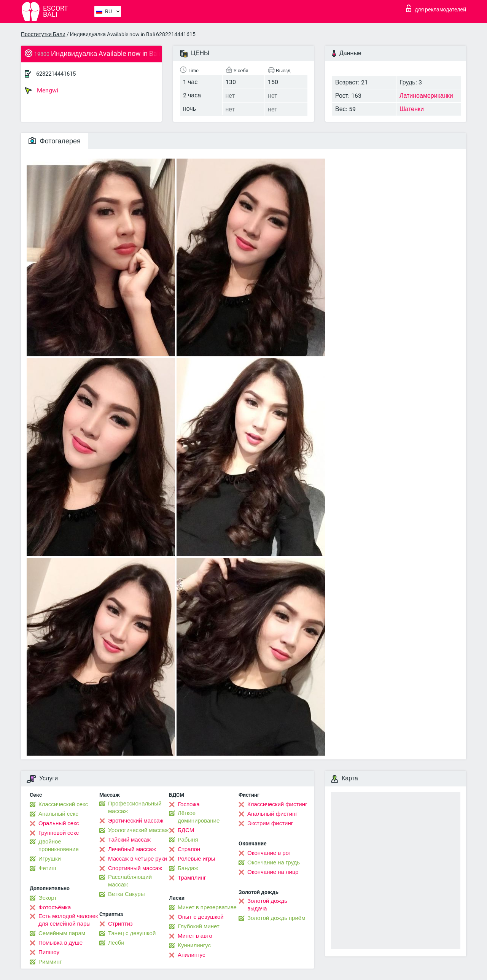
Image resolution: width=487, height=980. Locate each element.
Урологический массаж (138, 830)
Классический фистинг (277, 804)
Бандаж (188, 868)
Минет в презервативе (207, 907)
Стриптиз (120, 924)
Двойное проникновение (59, 845)
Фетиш (47, 868)
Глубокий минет (199, 926)
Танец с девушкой (132, 933)
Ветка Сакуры (126, 894)
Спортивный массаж (135, 868)
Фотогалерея (55, 141)
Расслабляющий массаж (130, 881)
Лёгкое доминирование (199, 817)
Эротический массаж (136, 821)
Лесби (116, 943)
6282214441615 (56, 74)
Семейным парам (62, 933)
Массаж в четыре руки (138, 859)
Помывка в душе (60, 943)
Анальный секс (58, 814)
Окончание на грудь (274, 862)
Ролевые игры (197, 859)
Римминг (50, 962)
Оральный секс (59, 823)
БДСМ (186, 830)
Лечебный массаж (132, 849)
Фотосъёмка (55, 907)
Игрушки (50, 859)
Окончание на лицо (273, 872)
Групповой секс (59, 833)
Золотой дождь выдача (267, 905)
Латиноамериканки (426, 96)
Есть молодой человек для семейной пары (68, 920)
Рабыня (188, 840)
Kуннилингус (194, 945)
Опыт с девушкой (201, 917)
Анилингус (191, 955)
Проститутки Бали (43, 34)
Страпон (189, 849)
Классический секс (63, 804)
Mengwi (41, 91)
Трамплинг (192, 878)
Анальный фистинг (272, 814)
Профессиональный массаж (135, 807)
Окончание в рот (269, 853)
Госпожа (189, 804)
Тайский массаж (129, 840)
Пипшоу (49, 952)
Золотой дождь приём (276, 918)
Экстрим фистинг (270, 823)
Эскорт (48, 898)
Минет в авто (195, 936)
